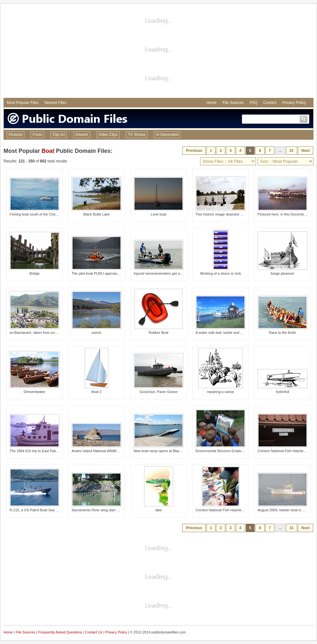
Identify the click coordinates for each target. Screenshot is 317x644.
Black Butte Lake (97, 214)
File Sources (233, 103)
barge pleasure (282, 273)
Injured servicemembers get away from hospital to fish (176, 273)
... (280, 151)
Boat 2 (97, 392)
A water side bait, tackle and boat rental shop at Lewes (238, 333)
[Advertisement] (158, 51)
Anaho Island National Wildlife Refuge (101, 451)
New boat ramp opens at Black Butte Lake (166, 451)
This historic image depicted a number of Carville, (234, 214)
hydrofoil (282, 392)
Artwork (82, 135)
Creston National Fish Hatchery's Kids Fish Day (232, 510)
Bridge (35, 273)
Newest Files (55, 103)
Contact (270, 103)
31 (292, 151)
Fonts (37, 135)
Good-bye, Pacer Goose (159, 392)
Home (212, 103)
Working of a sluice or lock (220, 273)
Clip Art (59, 135)
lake (158, 510)
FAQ (253, 103)
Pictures (15, 135)
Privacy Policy (294, 103)
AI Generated (167, 135)
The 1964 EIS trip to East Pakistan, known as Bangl (50, 451)
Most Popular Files (23, 103)
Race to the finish (283, 333)
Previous (194, 151)
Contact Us (94, 632)
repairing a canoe (220, 392)
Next (305, 151)
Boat (48, 151)
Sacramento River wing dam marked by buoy (107, 510)
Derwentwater (35, 392)
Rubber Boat (158, 333)
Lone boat (159, 214)
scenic (96, 333)
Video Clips (108, 135)
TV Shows (137, 135)
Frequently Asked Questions (60, 632)
